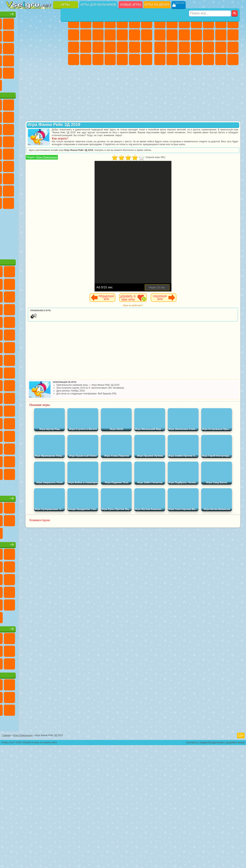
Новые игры (131, 5)
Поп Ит (36, 35)
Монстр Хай (135, 23)
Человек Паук (48, 165)
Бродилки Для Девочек (147, 23)
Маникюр (122, 47)
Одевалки (122, 35)
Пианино (135, 60)
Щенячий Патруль (36, 116)
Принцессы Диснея (74, 60)
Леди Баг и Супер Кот (60, 128)
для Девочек (24, 23)
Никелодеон (24, 84)
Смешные (12, 47)
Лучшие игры (37, 13)
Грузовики (209, 35)
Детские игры (37, 631)
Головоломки (60, 72)
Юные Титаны (60, 177)
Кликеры (60, 47)
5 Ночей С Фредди (12, 128)
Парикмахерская (135, 35)
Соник (60, 153)
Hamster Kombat (36, 239)
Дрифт (184, 60)
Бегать (221, 60)
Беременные (86, 47)
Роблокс (12, 214)
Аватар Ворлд (12, 227)
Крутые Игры (36, 84)
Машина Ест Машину (233, 47)
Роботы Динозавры (196, 47)
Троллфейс (48, 128)
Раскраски (74, 35)
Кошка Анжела (86, 35)
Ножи (36, 60)
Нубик (24, 214)
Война (36, 96)
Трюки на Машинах (36, 72)
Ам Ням (60, 141)
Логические (48, 47)
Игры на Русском (24, 60)
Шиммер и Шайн (24, 177)
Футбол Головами (24, 96)
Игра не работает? (154, 311)
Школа (48, 84)
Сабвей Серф (36, 141)
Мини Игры (12, 72)
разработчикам (235, 865)
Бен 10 (172, 60)
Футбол (172, 23)
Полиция (184, 47)
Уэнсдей (48, 227)
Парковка (160, 23)
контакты (192, 865)
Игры (66, 5)
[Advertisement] (37, 269)
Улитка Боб (24, 128)
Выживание (209, 47)
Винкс (147, 60)
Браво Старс (60, 190)
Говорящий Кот (48, 116)
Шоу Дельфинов (12, 153)
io (24, 47)
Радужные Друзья (48, 214)
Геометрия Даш (48, 35)
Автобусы (196, 60)
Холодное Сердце (98, 35)
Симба (24, 227)
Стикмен (196, 35)
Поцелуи (147, 35)
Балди (36, 202)
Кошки (110, 35)
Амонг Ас (48, 190)
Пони (74, 23)
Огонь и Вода (98, 23)
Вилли (12, 116)
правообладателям (212, 865)
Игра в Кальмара (12, 202)
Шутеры (209, 60)
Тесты (122, 23)
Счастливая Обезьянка (36, 177)
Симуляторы (36, 23)
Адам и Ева (12, 177)
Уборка (122, 60)
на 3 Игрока (12, 84)
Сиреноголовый (36, 190)
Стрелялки (233, 60)
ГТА (160, 60)
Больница (110, 47)
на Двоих (60, 23)
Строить (48, 96)
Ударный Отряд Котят (24, 165)
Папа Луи (74, 47)
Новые (12, 23)
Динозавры (48, 60)
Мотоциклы (184, 35)
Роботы (172, 47)
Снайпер (160, 47)
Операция (135, 47)
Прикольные (60, 60)
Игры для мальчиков (98, 5)
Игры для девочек (111, 13)
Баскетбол (60, 84)
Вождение (12, 96)
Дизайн (110, 60)
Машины (160, 35)
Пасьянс (12, 60)
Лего (24, 141)
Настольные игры (37, 572)
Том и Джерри (48, 177)
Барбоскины (12, 165)
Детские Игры (48, 23)
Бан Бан (60, 227)
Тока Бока (60, 214)
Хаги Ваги (60, 202)
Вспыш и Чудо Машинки (48, 153)
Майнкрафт (233, 23)
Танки (196, 23)
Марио (36, 165)
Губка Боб (24, 116)
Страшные (36, 47)
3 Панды (24, 153)
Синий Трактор (12, 190)
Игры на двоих (157, 5)
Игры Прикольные (90, 163)
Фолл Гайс (24, 190)
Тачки (36, 153)
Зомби (209, 23)
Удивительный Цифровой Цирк (48, 239)
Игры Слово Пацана (36, 227)
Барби (110, 23)
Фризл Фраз (60, 165)
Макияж (147, 47)
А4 (24, 202)
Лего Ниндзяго (60, 116)
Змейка (48, 72)
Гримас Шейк (24, 239)
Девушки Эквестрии (86, 23)
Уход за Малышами (98, 60)
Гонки (233, 35)
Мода (86, 60)
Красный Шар (36, 128)
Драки (221, 35)
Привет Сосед (36, 214)
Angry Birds (48, 141)
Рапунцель (98, 47)
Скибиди (12, 239)
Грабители (221, 47)
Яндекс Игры (24, 35)
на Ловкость (12, 35)
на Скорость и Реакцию (24, 72)
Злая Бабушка (12, 141)
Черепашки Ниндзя (172, 35)
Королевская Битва (221, 23)
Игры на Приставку (60, 96)
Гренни (48, 202)
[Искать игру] (210, 5)
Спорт (60, 35)
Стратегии (184, 23)
